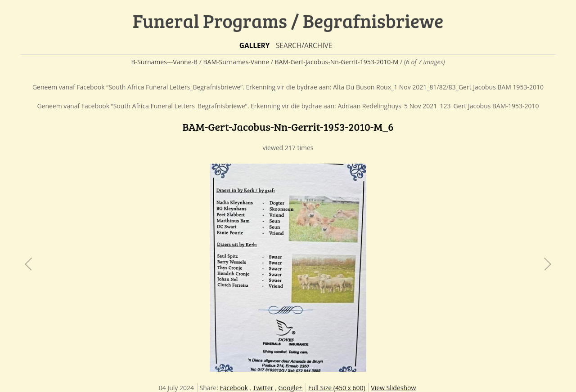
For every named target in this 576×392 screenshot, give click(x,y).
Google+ (290, 388)
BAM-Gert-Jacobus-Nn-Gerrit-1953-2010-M (336, 62)
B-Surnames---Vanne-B (164, 62)
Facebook (234, 388)
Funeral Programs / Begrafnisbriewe (288, 20)
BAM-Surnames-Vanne (236, 62)
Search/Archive (304, 46)
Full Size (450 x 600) (337, 388)
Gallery (255, 46)
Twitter (263, 388)
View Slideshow (393, 388)
